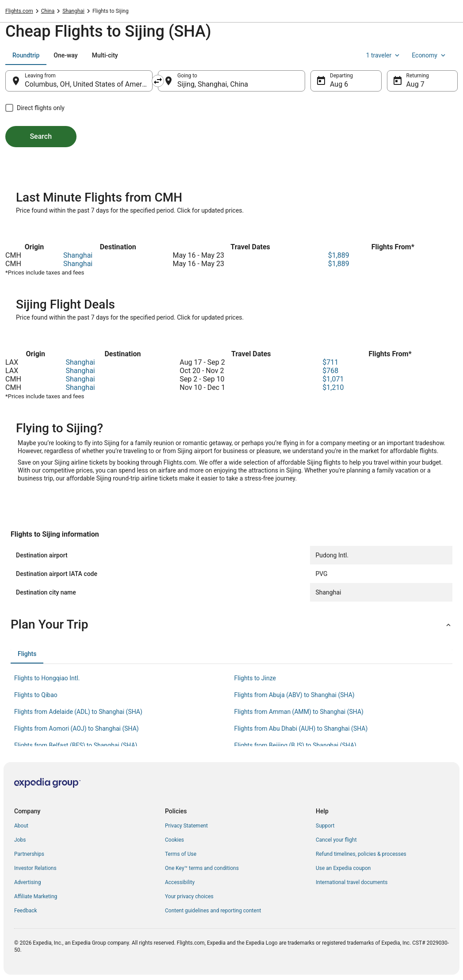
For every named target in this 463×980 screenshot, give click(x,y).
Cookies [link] (174, 840)
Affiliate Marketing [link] (36, 896)
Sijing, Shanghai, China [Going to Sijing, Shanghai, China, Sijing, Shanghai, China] (213, 84)
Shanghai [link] (73, 11)
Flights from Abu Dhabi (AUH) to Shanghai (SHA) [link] (301, 728)
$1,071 (333, 379)
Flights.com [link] (19, 11)
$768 (330, 371)
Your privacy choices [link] (189, 896)
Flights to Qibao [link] (36, 695)
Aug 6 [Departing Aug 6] (339, 84)
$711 (330, 362)
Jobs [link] (20, 840)
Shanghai (78, 255)
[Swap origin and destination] (158, 81)
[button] (231, 625)
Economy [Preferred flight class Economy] (429, 55)
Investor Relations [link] (35, 868)
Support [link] (325, 826)
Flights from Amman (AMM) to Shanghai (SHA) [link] (299, 712)
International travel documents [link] (352, 882)
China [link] (48, 11)
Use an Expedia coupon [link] (343, 868)
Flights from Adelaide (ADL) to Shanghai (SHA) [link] (78, 712)
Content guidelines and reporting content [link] (213, 911)
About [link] (21, 826)
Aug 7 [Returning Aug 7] (415, 84)
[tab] (26, 55)
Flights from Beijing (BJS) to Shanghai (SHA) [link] (295, 745)
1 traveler (384, 55)
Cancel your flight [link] (336, 840)
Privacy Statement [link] (186, 826)
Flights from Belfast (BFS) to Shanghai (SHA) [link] (76, 745)
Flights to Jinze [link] (255, 678)
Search (41, 136)
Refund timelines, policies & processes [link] (361, 854)
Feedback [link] (26, 911)
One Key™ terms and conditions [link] (202, 868)
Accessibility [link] (180, 882)
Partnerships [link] (29, 854)
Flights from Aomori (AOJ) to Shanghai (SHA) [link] (77, 728)
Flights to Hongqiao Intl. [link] (47, 678)
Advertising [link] (27, 882)
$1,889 (339, 255)
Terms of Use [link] (181, 854)
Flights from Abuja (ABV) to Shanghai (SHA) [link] (295, 695)
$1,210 (333, 387)
